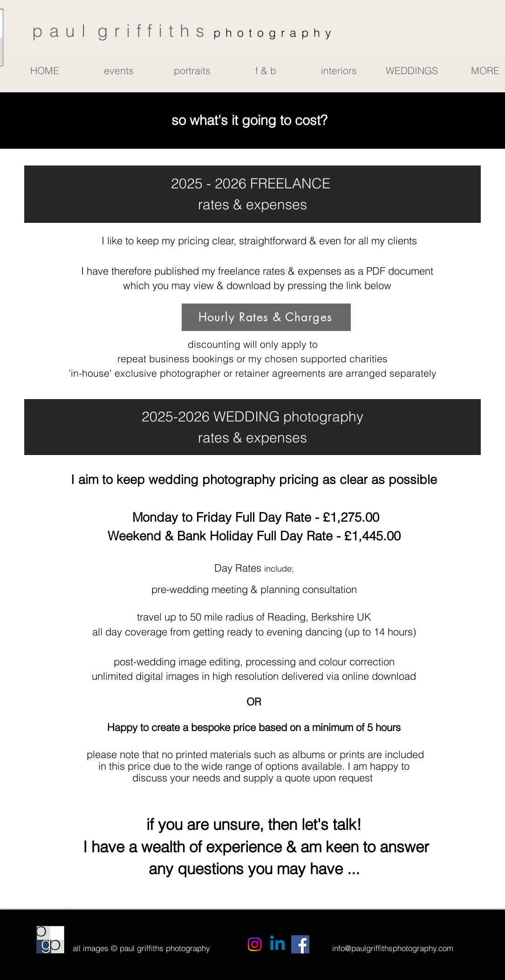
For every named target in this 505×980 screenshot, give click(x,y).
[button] (118, 70)
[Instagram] (255, 944)
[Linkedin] (277, 944)
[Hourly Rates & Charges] (266, 317)
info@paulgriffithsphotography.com (393, 948)
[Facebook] (300, 944)
